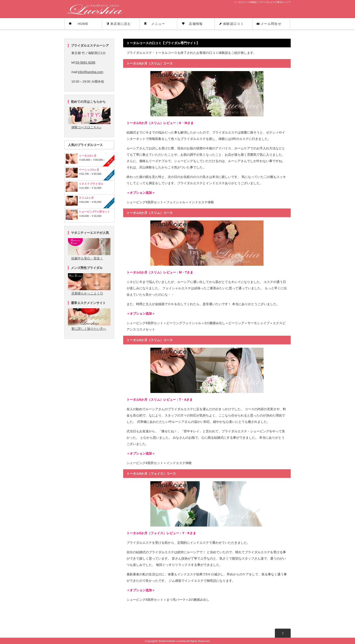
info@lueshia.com (91, 72)
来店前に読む (121, 24)
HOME (83, 24)
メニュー (158, 24)
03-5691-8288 (85, 62)
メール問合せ (271, 24)
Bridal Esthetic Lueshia (172, 641)
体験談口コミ (233, 24)
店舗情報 (196, 24)
